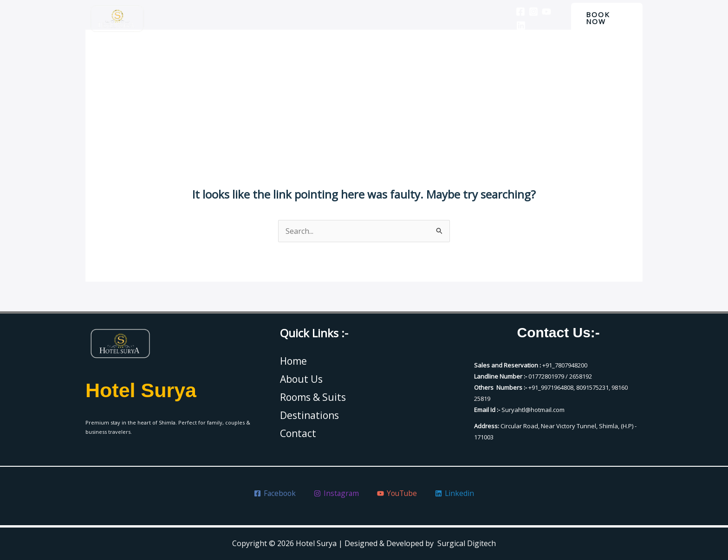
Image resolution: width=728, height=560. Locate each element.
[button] (605, 18)
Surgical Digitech (467, 543)
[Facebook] (513, 12)
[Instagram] (526, 12)
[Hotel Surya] (117, 18)
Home (257, 18)
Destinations (417, 18)
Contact (468, 18)
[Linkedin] (514, 26)
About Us (299, 18)
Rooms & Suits (355, 18)
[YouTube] (539, 12)
